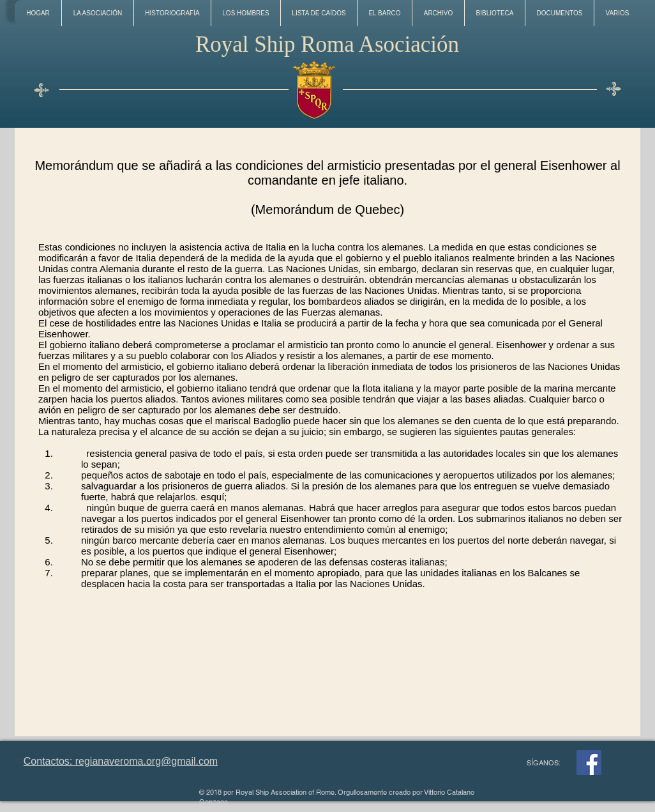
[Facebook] (589, 762)
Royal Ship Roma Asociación (327, 44)
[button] (97, 13)
